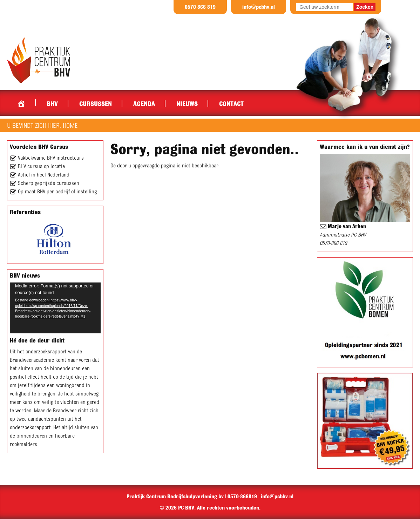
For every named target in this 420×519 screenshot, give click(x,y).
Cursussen (96, 104)
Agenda (144, 104)
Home (21, 102)
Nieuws (187, 104)
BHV (52, 104)
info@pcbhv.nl (259, 7)
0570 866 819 (200, 7)
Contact (231, 104)
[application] (55, 308)
